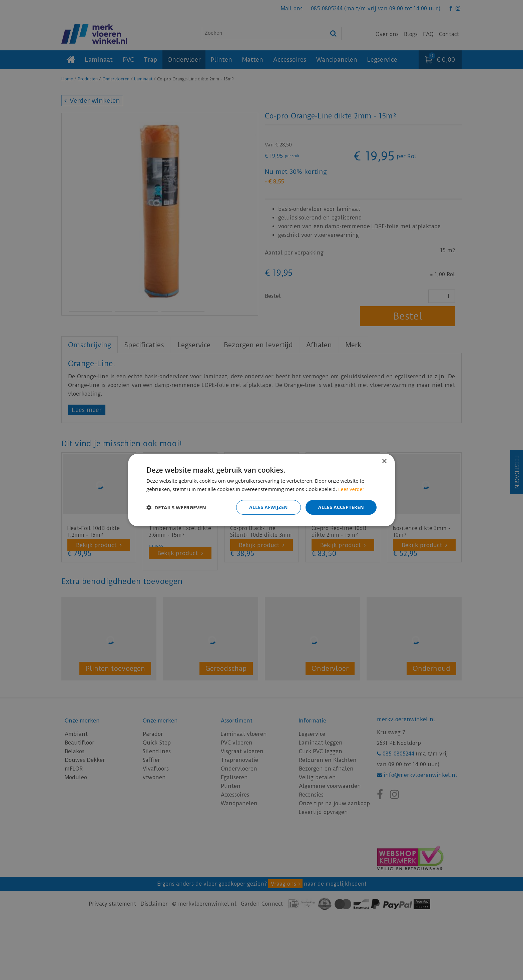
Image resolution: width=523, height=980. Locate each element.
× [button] (384, 461)
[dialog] (261, 490)
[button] (176, 507)
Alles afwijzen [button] (268, 507)
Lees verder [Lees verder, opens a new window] (352, 489)
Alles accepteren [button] (341, 507)
